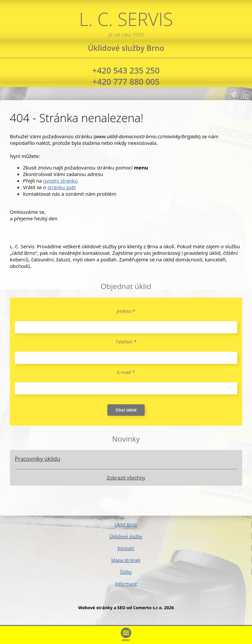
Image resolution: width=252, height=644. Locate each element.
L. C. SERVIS (126, 22)
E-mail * (126, 372)
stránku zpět (62, 187)
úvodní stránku (61, 181)
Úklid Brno (126, 525)
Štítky (126, 572)
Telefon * (126, 342)
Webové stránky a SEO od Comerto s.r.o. (121, 608)
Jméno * (126, 311)
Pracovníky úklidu (38, 459)
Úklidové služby (126, 536)
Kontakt (126, 548)
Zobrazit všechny (126, 477)
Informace (126, 584)
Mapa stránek (126, 560)
